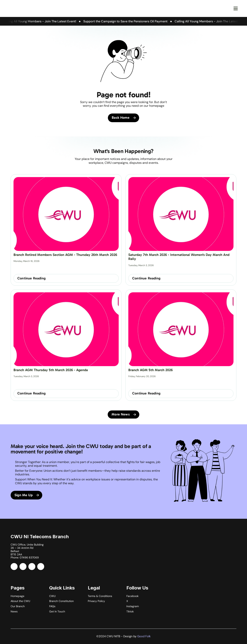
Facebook (132, 596)
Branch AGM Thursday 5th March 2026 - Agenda (51, 370)
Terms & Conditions (100, 596)
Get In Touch (57, 611)
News (14, 611)
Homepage (17, 596)
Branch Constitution (61, 601)
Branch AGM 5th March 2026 (151, 370)
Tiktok (130, 611)
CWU (52, 596)
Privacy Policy (96, 601)
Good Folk (144, 636)
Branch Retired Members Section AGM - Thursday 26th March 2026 (65, 255)
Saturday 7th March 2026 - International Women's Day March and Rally (179, 257)
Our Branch (18, 606)
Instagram (133, 606)
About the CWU (20, 601)
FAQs (52, 606)
